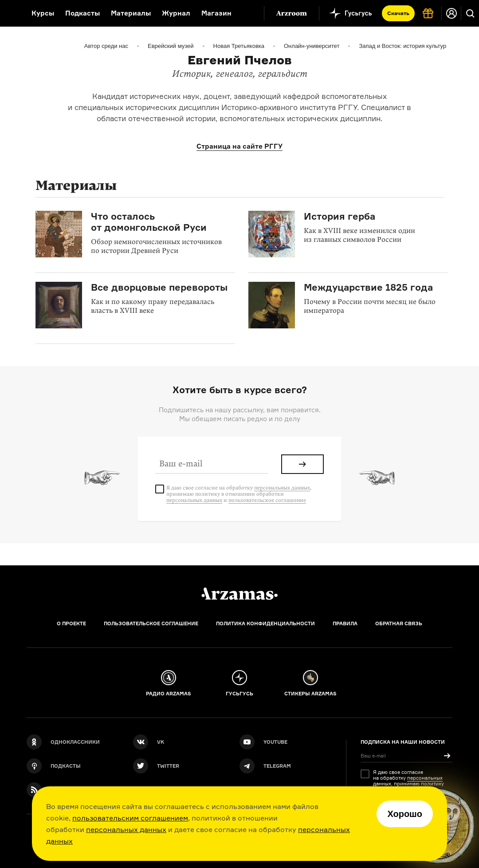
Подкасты (82, 13)
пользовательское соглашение (267, 500)
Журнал (176, 13)
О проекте (71, 623)
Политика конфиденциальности (265, 623)
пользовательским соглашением (130, 818)
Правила (345, 623)
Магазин (216, 13)
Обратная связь (399, 623)
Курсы (43, 13)
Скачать (398, 13)
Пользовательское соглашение (151, 623)
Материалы (131, 13)
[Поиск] (470, 13)
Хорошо (405, 814)
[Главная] (239, 594)
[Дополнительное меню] (248, 13)
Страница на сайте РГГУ (239, 146)
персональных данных (126, 829)
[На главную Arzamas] (10, 13)
